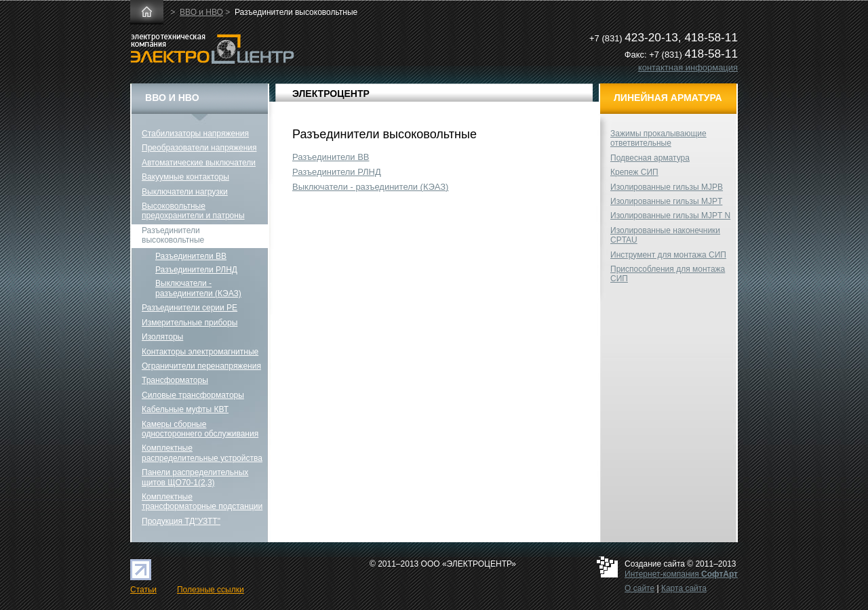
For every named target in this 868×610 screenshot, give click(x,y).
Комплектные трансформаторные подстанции (202, 502)
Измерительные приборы (190, 323)
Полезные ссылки (211, 590)
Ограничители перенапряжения (201, 366)
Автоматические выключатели (199, 163)
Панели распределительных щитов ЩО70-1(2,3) (195, 477)
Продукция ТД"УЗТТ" (181, 521)
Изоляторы (162, 337)
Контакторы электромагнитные (200, 352)
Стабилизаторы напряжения (195, 134)
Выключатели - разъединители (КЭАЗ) (370, 187)
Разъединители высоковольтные (173, 235)
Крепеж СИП (634, 172)
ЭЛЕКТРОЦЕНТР (331, 94)
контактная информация (688, 67)
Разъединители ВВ (331, 157)
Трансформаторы (175, 380)
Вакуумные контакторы (185, 177)
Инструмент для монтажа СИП (668, 255)
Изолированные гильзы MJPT (666, 201)
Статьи (143, 590)
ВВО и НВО (201, 12)
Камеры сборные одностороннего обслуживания (200, 429)
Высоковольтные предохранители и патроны (193, 211)
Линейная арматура (668, 98)
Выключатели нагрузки (185, 192)
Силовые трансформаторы (193, 395)
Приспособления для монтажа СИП (668, 274)
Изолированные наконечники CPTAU (665, 235)
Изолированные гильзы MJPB (667, 187)
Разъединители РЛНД (337, 172)
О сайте (639, 588)
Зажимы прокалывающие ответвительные (658, 138)
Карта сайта (684, 588)
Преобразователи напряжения (199, 148)
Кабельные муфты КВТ (185, 409)
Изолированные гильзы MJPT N (670, 216)
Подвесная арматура (650, 158)
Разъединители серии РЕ (190, 308)
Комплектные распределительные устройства (202, 453)
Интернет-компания (681, 574)
